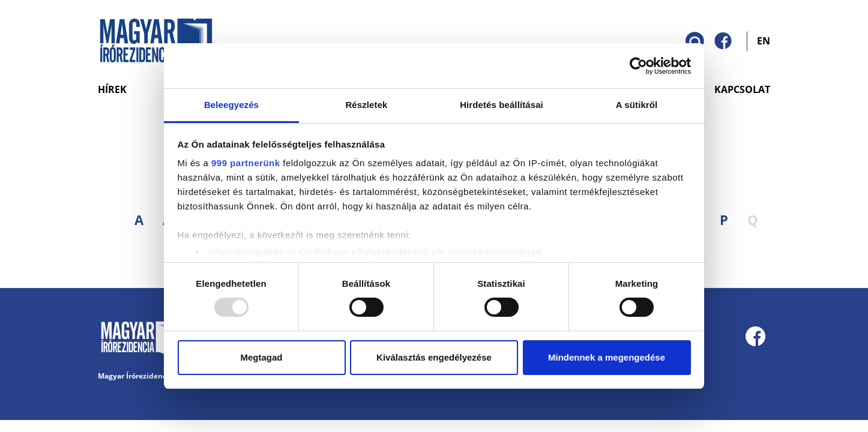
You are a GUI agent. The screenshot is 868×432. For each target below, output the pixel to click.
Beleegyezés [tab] (231, 105)
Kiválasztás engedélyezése (434, 357)
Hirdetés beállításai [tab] (502, 105)
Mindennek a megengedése (607, 357)
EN (764, 40)
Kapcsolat (742, 89)
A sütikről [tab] (637, 105)
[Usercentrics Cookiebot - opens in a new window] (638, 66)
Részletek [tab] (366, 105)
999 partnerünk (246, 163)
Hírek (112, 89)
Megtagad (261, 357)
